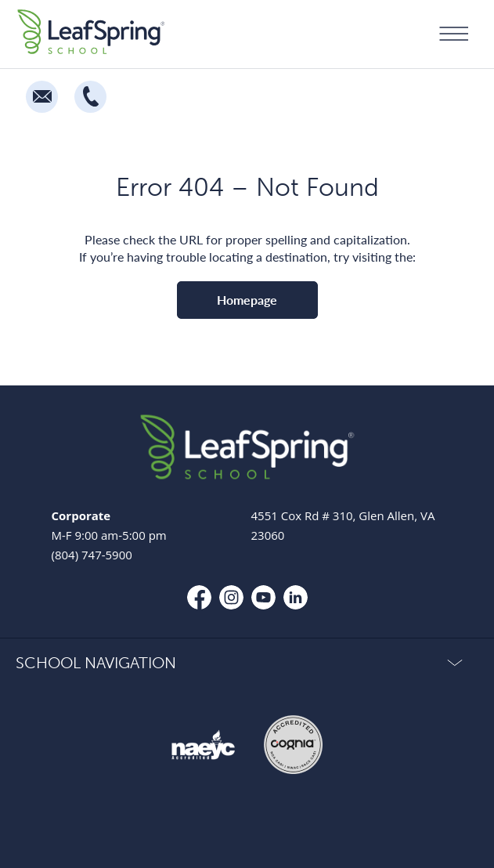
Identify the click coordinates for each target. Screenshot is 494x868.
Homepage (247, 300)
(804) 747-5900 (92, 555)
